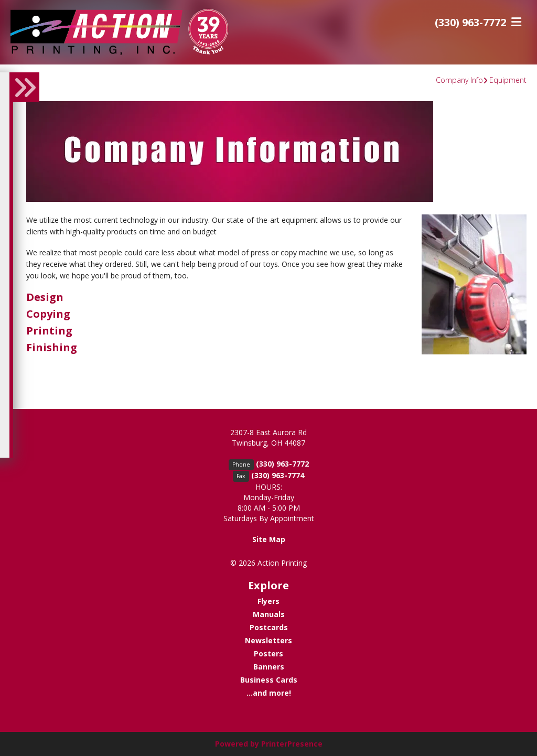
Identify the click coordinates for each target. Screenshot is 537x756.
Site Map (269, 539)
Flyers (268, 601)
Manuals (269, 614)
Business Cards (269, 680)
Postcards (269, 627)
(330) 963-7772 (470, 22)
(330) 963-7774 (278, 475)
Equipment (508, 80)
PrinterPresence (292, 744)
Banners (269, 667)
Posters (268, 654)
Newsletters (268, 640)
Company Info (459, 80)
